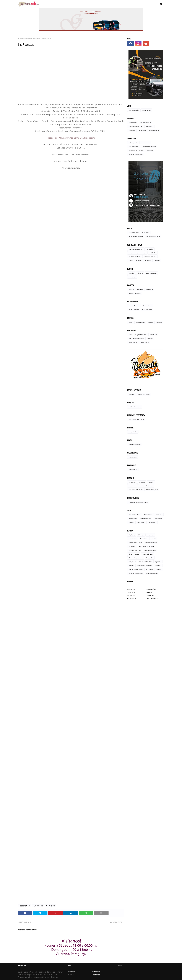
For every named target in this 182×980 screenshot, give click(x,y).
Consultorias (144, 539)
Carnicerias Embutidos (136, 126)
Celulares (141, 535)
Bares (130, 335)
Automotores (146, 143)
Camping (132, 273)
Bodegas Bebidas (146, 123)
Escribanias (132, 546)
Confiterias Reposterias (136, 339)
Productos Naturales (146, 486)
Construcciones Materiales (137, 253)
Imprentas (158, 562)
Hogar (131, 261)
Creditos (151, 322)
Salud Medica (141, 522)
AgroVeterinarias (134, 110)
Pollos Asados (133, 342)
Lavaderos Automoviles (136, 150)
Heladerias (132, 130)
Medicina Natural (145, 519)
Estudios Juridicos (150, 550)
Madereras (139, 261)
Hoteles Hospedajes (144, 394)
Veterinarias (152, 522)
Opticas (131, 522)
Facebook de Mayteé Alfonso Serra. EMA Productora (71, 138)
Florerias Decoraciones (136, 237)
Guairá (149, 592)
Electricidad (153, 253)
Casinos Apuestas (134, 306)
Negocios (131, 589)
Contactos (132, 598)
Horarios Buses (153, 598)
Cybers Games (148, 306)
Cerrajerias (150, 249)
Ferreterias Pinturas (150, 257)
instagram (96, 972)
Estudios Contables (135, 550)
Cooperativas (141, 322)
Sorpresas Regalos (152, 490)
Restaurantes (145, 342)
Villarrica (131, 592)
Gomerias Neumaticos (149, 147)
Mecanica (150, 150)
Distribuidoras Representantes (138, 502)
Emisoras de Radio (135, 444)
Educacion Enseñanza (136, 289)
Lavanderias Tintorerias (144, 566)
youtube (71, 975)
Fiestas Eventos (134, 310)
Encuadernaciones (151, 543)
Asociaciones (133, 457)
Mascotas (142, 482)
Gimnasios (132, 277)
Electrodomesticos (135, 257)
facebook (71, 972)
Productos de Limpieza (136, 490)
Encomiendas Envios (135, 543)
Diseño (154, 539)
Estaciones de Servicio (146, 546)
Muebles (148, 261)
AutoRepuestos (133, 143)
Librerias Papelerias (135, 293)
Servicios (50, 906)
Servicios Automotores (136, 154)
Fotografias (29, 39)
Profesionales (133, 470)
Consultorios (148, 515)
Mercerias (151, 482)
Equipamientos (134, 147)
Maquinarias (146, 110)
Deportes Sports (151, 273)
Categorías (151, 589)
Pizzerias (150, 339)
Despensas (150, 126)
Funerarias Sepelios (145, 562)
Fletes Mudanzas (147, 554)
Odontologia (158, 519)
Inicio (20, 39)
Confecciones (133, 539)
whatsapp (96, 975)
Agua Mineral (133, 123)
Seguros (159, 322)
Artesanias (132, 482)
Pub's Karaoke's (147, 310)
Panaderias (142, 130)
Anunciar (131, 595)
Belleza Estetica (134, 233)
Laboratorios (133, 519)
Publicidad (38, 906)
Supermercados (154, 130)
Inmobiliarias (133, 432)
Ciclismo (140, 273)
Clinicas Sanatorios (135, 515)
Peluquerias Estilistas (153, 237)
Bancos (131, 322)
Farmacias (159, 515)
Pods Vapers (132, 486)
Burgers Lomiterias (141, 335)
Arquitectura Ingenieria (136, 249)
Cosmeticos (146, 233)
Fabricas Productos (135, 407)
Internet (131, 566)
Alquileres (132, 535)
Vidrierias (157, 261)
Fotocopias (149, 289)
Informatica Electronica (136, 419)
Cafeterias (154, 335)
